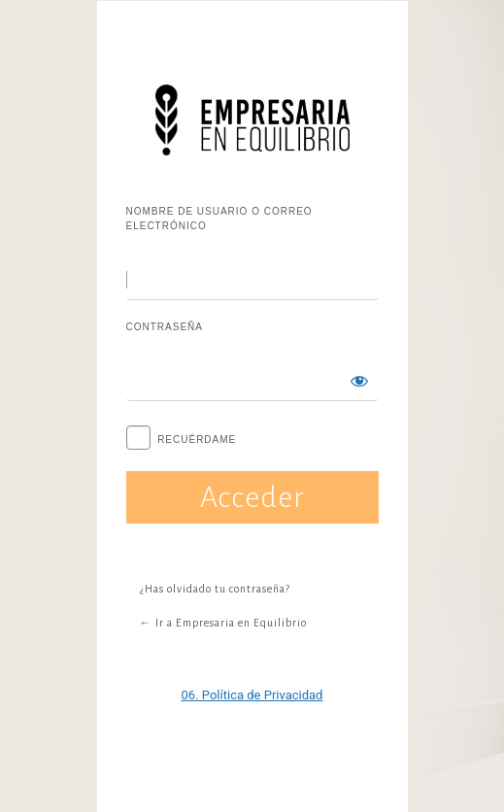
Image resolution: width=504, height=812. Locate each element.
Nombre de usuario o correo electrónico (219, 219)
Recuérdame (197, 440)
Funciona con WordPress (252, 120)
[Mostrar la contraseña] (359, 381)
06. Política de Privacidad (252, 695)
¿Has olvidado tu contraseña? (215, 589)
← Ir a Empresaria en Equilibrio (223, 623)
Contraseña (165, 327)
